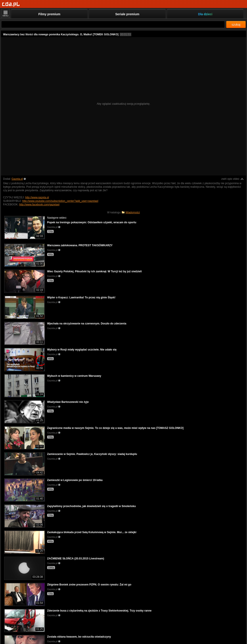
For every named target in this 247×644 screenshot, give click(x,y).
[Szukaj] (113, 24)
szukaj (236, 25)
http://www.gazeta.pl (37, 197)
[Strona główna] (11, 4)
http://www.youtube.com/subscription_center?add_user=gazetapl (60, 201)
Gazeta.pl (17, 179)
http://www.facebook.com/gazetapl (39, 205)
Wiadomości (133, 212)
